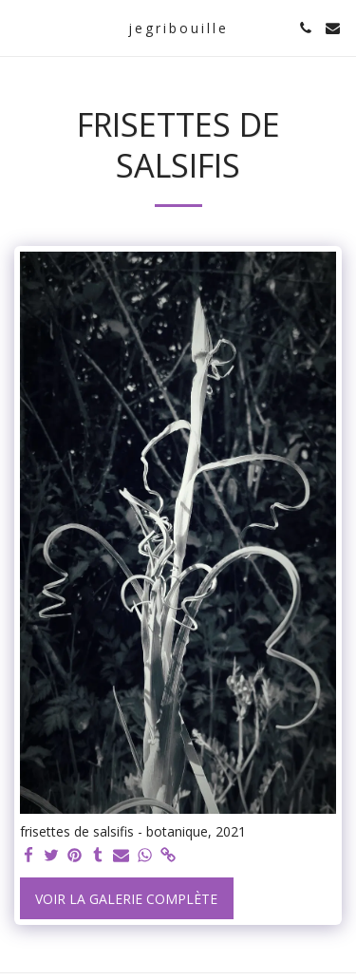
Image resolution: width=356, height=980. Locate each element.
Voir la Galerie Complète (126, 899)
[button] (21, 27)
